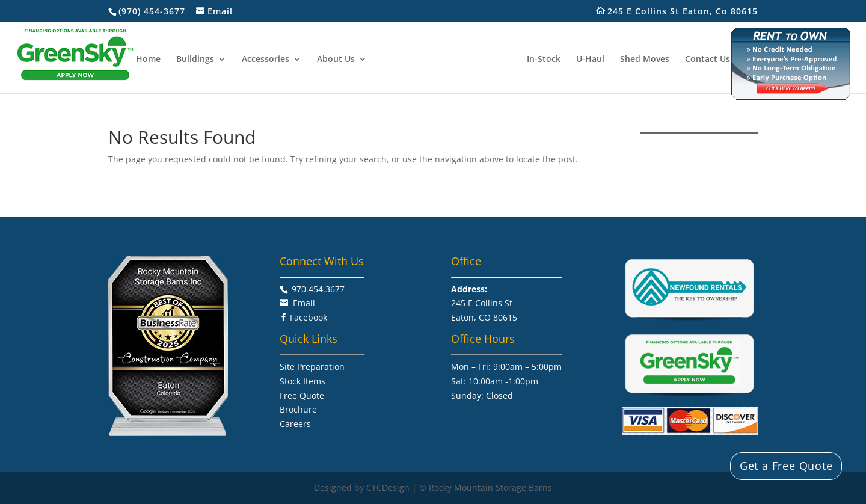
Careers (295, 424)
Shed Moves (645, 60)
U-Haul (590, 60)
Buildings (195, 60)
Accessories (266, 60)
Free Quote (302, 395)
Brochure (298, 409)
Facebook (309, 317)
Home (148, 60)
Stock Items (302, 381)
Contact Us (708, 60)
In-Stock (544, 60)
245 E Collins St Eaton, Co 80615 (689, 12)
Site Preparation (312, 367)
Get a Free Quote (786, 466)
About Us (336, 60)
